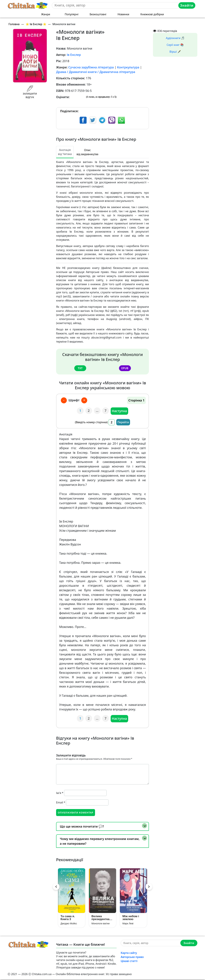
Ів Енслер (74, 55)
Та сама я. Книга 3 (68, 918)
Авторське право (132, 957)
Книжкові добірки (152, 14)
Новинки (123, 14)
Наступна (120, 411)
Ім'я (60, 793)
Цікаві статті (129, 961)
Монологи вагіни (101, 924)
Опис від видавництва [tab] (87, 152)
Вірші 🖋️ (175, 52)
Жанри (46, 14)
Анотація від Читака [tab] (65, 152)
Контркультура (128, 67)
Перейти (123, 422)
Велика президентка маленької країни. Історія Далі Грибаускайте (102, 918)
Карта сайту (129, 953)
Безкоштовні (98, 14)
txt (80, 368)
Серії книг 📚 (175, 45)
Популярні (72, 14)
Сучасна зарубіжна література (91, 67)
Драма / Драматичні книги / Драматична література (96, 72)
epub (125, 368)
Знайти (187, 5)
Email (61, 802)
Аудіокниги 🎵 (175, 38)
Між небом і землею (131, 918)
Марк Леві (128, 924)
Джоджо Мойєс (69, 924)
